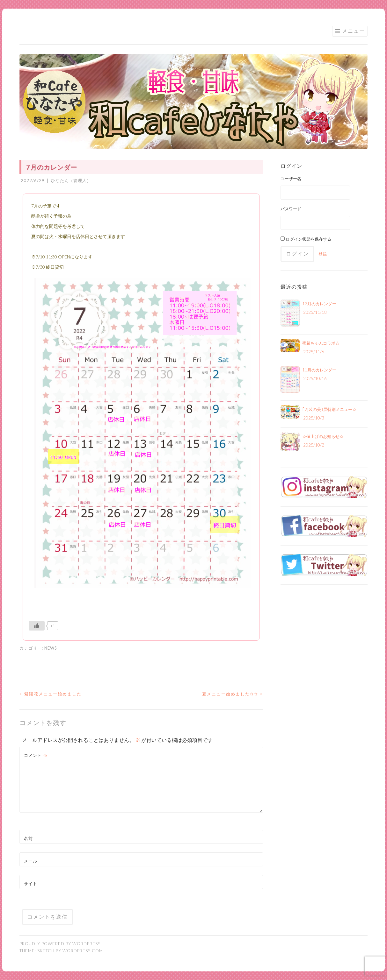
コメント (36, 755)
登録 (323, 254)
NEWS (51, 648)
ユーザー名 (291, 179)
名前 (28, 838)
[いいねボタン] (37, 626)
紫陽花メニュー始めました (51, 694)
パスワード (291, 209)
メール (31, 861)
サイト (31, 884)
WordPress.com (83, 951)
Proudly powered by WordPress (60, 944)
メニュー (354, 31)
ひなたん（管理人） (71, 180)
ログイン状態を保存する (306, 239)
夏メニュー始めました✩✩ (233, 694)
